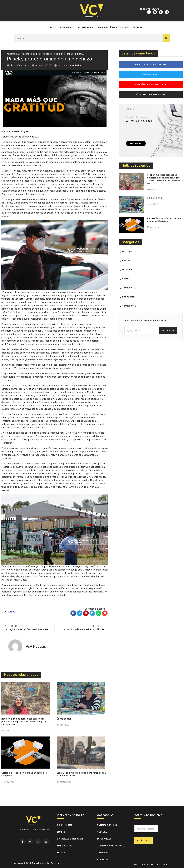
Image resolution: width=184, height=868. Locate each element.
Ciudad (26, 54)
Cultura (138, 27)
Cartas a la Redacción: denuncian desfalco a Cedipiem (164, 219)
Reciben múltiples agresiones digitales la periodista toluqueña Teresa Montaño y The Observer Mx (24, 722)
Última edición (64, 719)
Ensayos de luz (121, 27)
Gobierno (60, 54)
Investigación (85, 27)
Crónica (48, 54)
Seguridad (103, 27)
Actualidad (67, 27)
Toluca (79, 54)
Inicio (53, 27)
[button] (73, 613)
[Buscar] (166, 38)
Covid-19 (36, 54)
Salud (70, 54)
